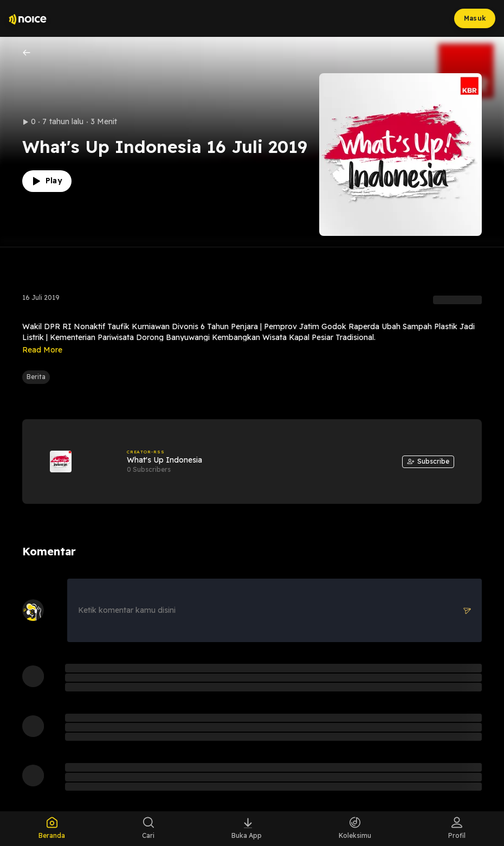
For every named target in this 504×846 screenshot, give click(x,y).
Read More (42, 350)
